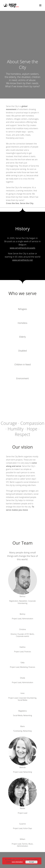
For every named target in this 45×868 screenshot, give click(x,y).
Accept (31, 862)
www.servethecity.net (22, 260)
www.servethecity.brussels (23, 248)
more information (17, 862)
